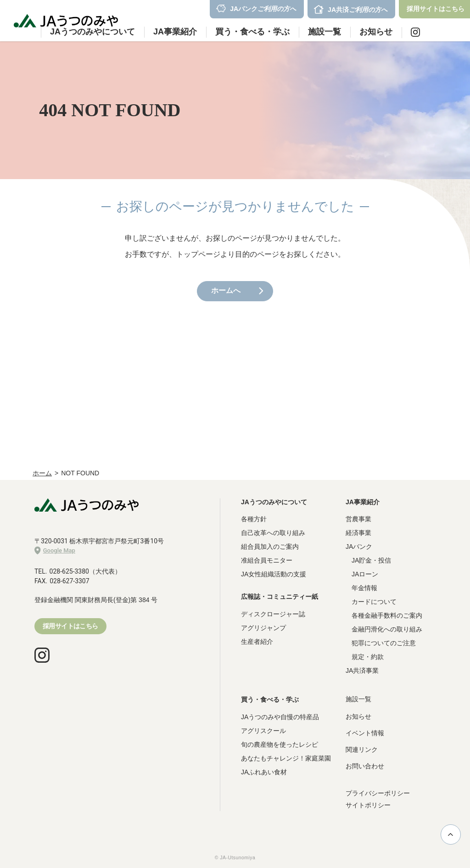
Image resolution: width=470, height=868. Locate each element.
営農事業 (358, 519)
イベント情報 (365, 733)
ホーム (42, 473)
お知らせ (376, 32)
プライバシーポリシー (378, 793)
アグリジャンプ (263, 628)
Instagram (415, 32)
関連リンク (362, 750)
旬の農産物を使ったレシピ (280, 744)
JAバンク (359, 547)
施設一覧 (325, 32)
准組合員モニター (267, 560)
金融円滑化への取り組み (387, 629)
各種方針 (254, 519)
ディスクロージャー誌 (273, 614)
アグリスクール (263, 731)
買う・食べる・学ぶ (270, 699)
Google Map (55, 551)
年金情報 (364, 588)
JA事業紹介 (363, 502)
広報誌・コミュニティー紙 (280, 597)
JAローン (365, 574)
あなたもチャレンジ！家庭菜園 (286, 758)
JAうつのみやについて (274, 502)
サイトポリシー (368, 805)
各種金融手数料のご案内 (387, 615)
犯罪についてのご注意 (384, 643)
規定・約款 (368, 657)
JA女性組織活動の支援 (274, 574)
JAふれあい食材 (264, 772)
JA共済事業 (362, 671)
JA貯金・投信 (371, 560)
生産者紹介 (257, 642)
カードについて (374, 602)
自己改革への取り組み (273, 533)
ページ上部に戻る (450, 834)
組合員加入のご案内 (270, 547)
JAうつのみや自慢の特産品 (280, 717)
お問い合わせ (365, 766)
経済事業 (358, 533)
